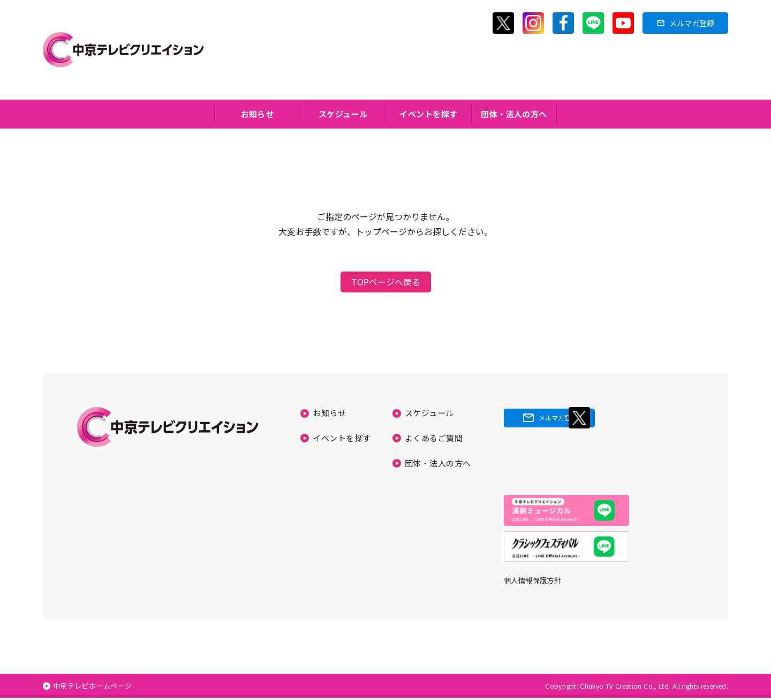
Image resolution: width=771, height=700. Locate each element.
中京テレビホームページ (96, 688)
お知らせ (258, 115)
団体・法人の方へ (514, 115)
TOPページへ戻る (386, 283)
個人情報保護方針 (535, 582)
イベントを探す (429, 115)
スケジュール (343, 115)
